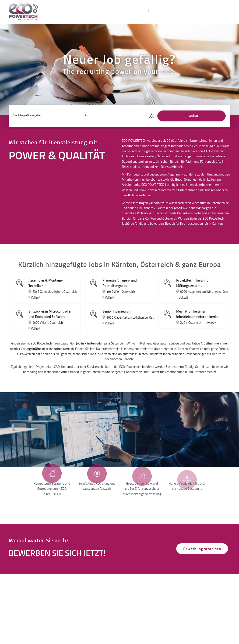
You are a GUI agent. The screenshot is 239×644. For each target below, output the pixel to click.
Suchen (192, 119)
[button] (148, 11)
